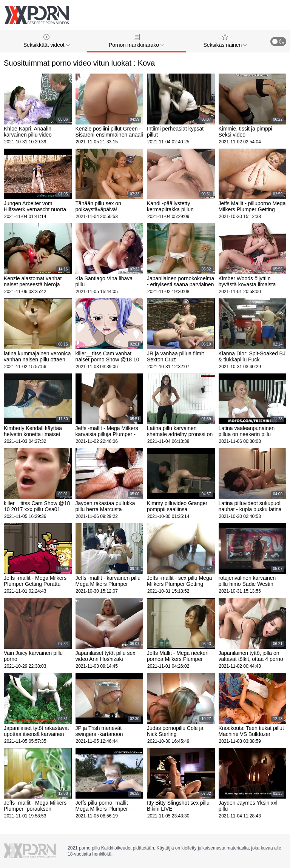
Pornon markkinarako (137, 41)
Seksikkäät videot (47, 41)
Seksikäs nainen (225, 41)
